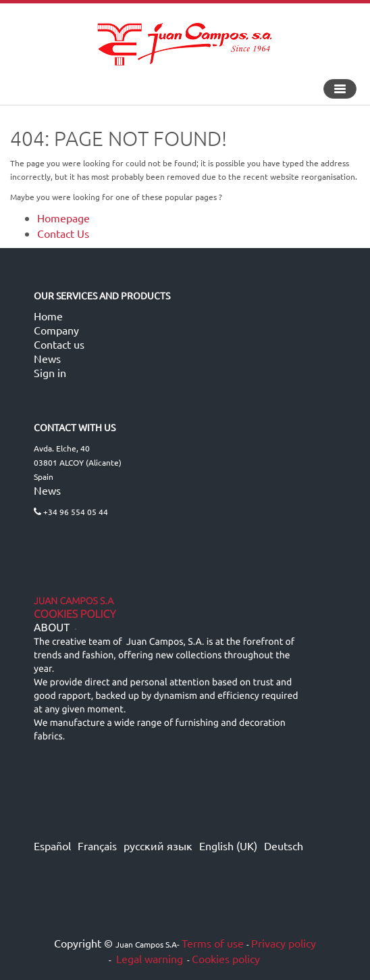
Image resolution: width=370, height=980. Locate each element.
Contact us (59, 344)
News (47, 358)
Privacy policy (284, 943)
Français (97, 846)
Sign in (50, 372)
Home (48, 316)
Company (56, 330)
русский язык (158, 846)
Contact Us (63, 233)
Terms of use (213, 943)
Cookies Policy (75, 614)
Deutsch (284, 846)
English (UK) (228, 846)
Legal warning (148, 958)
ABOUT (52, 628)
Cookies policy (226, 958)
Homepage (63, 218)
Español (52, 846)
